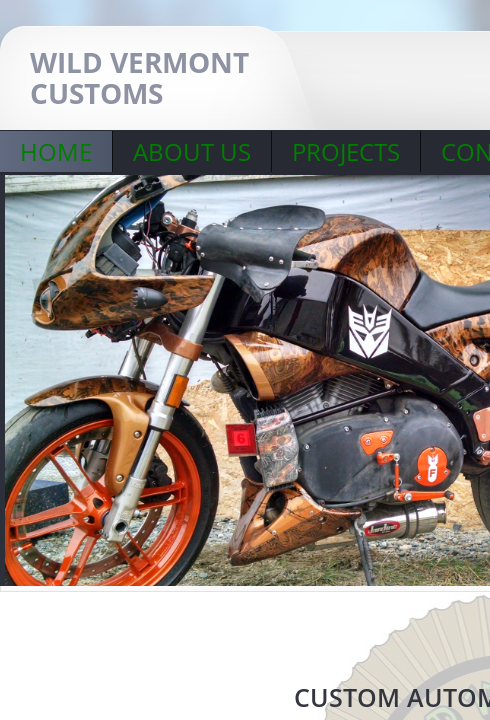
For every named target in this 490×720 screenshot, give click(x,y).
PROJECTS (346, 151)
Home (56, 151)
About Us (192, 151)
